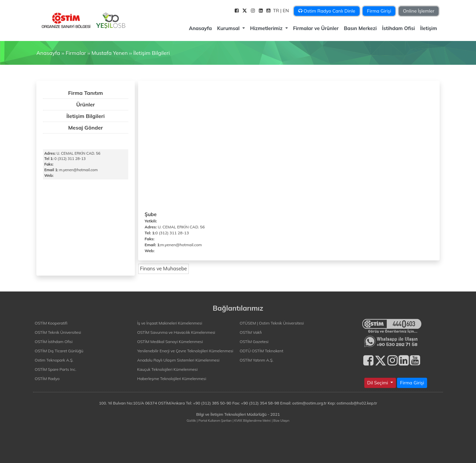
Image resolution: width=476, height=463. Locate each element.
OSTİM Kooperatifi (51, 323)
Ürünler (85, 104)
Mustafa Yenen (110, 53)
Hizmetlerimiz (267, 28)
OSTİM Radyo (47, 379)
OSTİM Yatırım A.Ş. (257, 360)
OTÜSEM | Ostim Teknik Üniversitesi (272, 323)
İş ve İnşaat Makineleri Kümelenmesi (170, 323)
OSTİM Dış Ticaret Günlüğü (59, 351)
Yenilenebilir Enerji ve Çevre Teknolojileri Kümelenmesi (185, 351)
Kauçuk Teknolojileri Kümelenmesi (167, 369)
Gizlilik (191, 420)
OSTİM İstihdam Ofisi (54, 342)
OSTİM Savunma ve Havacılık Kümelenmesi (176, 332)
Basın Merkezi (360, 28)
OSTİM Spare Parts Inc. (56, 369)
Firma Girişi (379, 11)
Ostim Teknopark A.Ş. (54, 360)
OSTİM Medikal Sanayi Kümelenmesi (170, 342)
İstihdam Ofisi (398, 28)
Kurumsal (229, 28)
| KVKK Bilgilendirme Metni (252, 420)
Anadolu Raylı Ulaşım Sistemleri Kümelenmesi (178, 360)
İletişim (429, 28)
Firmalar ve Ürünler (316, 28)
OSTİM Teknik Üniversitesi (58, 332)
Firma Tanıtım (85, 93)
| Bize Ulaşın (280, 420)
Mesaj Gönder (85, 128)
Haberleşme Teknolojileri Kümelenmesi (172, 379)
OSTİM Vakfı (251, 332)
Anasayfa (200, 28)
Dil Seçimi (378, 383)
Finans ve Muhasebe (164, 269)
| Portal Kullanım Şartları (214, 420)
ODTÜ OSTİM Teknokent (261, 351)
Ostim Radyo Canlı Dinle (327, 11)
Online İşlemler (419, 11)
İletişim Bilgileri (151, 53)
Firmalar (76, 53)
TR (277, 11)
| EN (285, 11)
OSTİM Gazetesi (254, 342)
